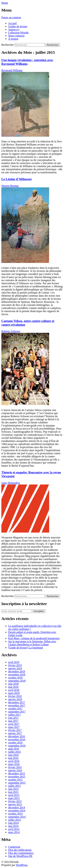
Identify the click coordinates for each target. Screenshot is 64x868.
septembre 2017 (17, 712)
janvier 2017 (15, 733)
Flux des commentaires (21, 853)
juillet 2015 (14, 786)
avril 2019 (14, 662)
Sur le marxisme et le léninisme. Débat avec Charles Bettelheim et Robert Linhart (32, 643)
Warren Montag (10, 186)
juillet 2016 (14, 752)
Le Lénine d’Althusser (17, 179)
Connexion (14, 847)
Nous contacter (16, 36)
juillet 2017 (14, 715)
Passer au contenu (11, 17)
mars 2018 (14, 693)
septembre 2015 (17, 783)
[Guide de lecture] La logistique (26, 648)
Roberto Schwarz (11, 331)
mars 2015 (14, 798)
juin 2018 (13, 684)
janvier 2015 (15, 804)
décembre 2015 (17, 773)
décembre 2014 (17, 807)
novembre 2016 (17, 739)
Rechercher (8, 45)
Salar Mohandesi (11, 483)
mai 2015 (13, 792)
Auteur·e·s (14, 29)
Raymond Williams (12, 70)
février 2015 (15, 801)
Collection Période (18, 33)
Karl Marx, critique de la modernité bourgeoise (34, 638)
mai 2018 (13, 687)
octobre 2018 (15, 678)
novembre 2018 (17, 675)
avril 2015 (14, 795)
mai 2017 (13, 721)
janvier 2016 (15, 770)
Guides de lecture (18, 26)
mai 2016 (13, 758)
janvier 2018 (15, 699)
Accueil (12, 23)
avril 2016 (14, 761)
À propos (13, 39)
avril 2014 (14, 829)
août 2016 (14, 749)
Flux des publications (20, 850)
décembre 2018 (17, 671)
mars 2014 (14, 832)
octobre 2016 (15, 743)
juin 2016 (13, 755)
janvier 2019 (15, 668)
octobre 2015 (15, 780)
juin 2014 (13, 823)
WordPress (22, 865)
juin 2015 (13, 789)
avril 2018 (14, 690)
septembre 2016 (17, 746)
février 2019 (15, 665)
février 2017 (15, 730)
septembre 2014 (17, 817)
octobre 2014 (15, 814)
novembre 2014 (17, 811)
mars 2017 (14, 727)
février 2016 (15, 767)
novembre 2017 (17, 705)
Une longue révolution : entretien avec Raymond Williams (27, 62)
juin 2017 (13, 718)
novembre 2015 (17, 777)
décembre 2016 (17, 736)
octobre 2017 (15, 709)
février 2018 (15, 696)
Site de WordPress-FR (20, 856)
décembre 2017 (17, 702)
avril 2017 (14, 724)
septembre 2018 (17, 681)
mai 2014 (13, 826)
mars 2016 (14, 764)
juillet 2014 (14, 820)
